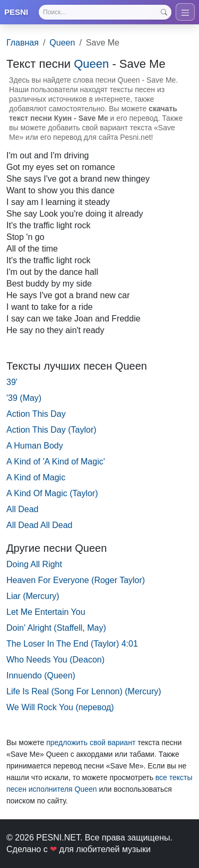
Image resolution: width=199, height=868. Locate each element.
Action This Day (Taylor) (51, 430)
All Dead (22, 509)
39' (12, 382)
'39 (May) (24, 398)
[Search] (105, 12)
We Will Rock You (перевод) (60, 707)
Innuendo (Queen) (41, 675)
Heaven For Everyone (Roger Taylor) (76, 580)
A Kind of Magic (36, 477)
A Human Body (35, 446)
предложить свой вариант (91, 742)
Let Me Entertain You (46, 612)
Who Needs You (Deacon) (55, 660)
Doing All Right (34, 564)
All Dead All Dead (40, 525)
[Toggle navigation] (185, 12)
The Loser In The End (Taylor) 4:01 (72, 644)
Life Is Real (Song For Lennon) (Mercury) (84, 691)
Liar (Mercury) (33, 596)
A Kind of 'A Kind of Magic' (56, 462)
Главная (23, 43)
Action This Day (36, 414)
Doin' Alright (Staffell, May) (56, 628)
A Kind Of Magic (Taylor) (52, 493)
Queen (62, 43)
